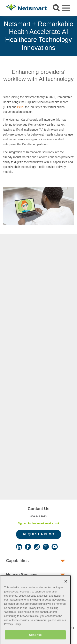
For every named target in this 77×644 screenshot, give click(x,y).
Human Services (22, 574)
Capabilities (17, 561)
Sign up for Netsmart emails (35, 523)
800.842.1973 (39, 516)
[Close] (66, 586)
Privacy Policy (36, 613)
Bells (20, 107)
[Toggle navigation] (66, 8)
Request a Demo (38, 534)
